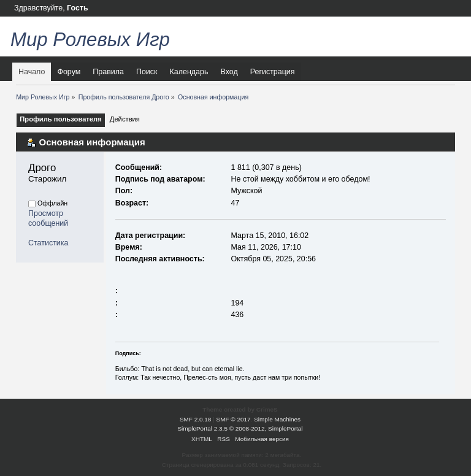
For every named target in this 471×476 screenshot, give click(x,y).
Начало (32, 72)
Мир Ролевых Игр (90, 40)
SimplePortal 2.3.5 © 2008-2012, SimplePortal (240, 428)
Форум (69, 72)
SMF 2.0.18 (196, 419)
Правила (108, 72)
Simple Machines (277, 419)
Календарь (189, 72)
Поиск (147, 72)
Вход (229, 72)
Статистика (48, 243)
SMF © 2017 (234, 419)
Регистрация (273, 72)
